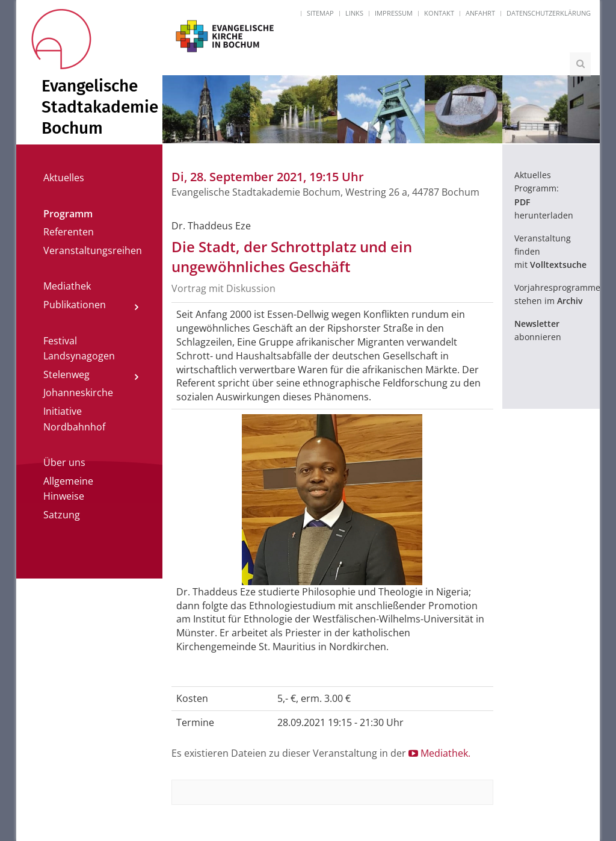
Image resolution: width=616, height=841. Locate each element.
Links (354, 13)
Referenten (69, 232)
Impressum (394, 13)
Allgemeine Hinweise (68, 489)
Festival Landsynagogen (79, 349)
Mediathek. (439, 753)
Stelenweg (66, 374)
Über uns (64, 462)
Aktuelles (64, 178)
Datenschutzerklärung (549, 13)
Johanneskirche (78, 393)
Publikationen (75, 305)
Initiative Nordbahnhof (74, 419)
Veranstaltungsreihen (93, 250)
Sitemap (320, 13)
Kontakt (439, 13)
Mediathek (67, 286)
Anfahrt (480, 13)
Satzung (62, 515)
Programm (68, 214)
